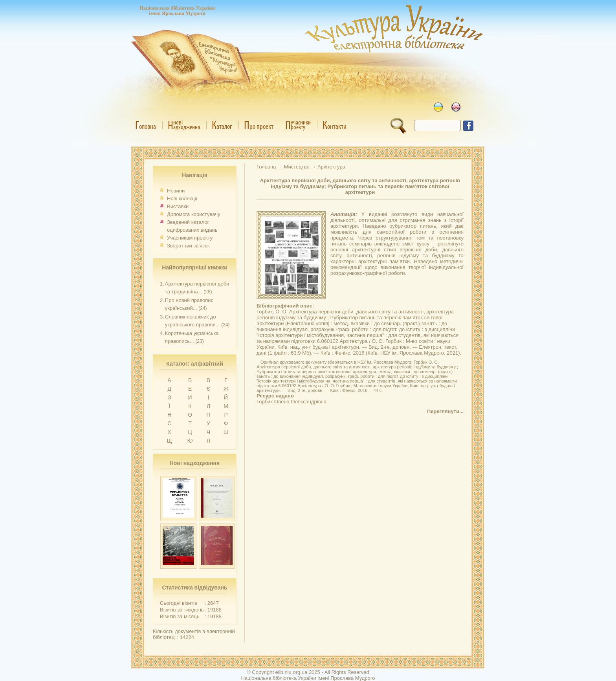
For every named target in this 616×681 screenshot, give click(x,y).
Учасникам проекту (190, 238)
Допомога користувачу (194, 214)
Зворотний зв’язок (188, 246)
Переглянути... (445, 411)
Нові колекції (182, 199)
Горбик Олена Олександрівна (291, 402)
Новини (176, 191)
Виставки (178, 206)
